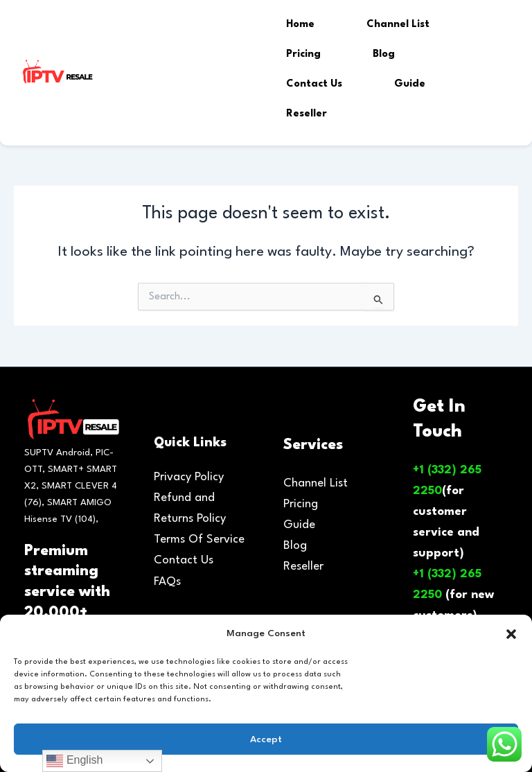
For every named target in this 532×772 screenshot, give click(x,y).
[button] (511, 634)
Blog (384, 54)
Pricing (303, 54)
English (74, 761)
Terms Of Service (199, 539)
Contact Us (314, 84)
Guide (410, 84)
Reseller (307, 114)
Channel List (398, 25)
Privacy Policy (189, 477)
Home (300, 25)
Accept (266, 739)
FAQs (167, 582)
